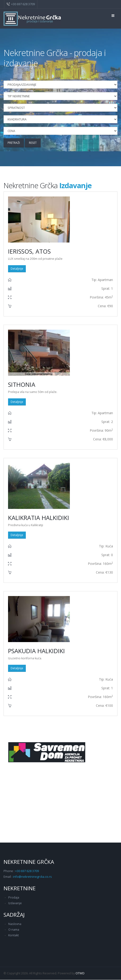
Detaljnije (17, 269)
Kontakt (13, 935)
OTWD (80, 974)
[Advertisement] (60, 803)
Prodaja (14, 898)
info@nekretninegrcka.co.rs (32, 877)
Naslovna (15, 924)
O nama (14, 930)
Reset (34, 143)
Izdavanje (15, 903)
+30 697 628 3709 (23, 4)
